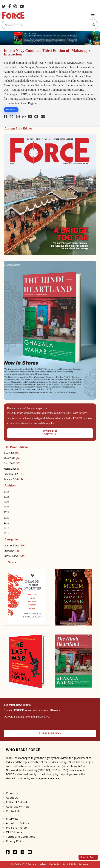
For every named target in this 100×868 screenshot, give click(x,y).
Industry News (15, 546)
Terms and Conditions (20, 837)
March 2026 (13, 469)
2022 (6, 507)
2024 (6, 497)
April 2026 (12, 464)
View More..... (11, 110)
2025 (6, 492)
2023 (6, 502)
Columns (12, 793)
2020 (6, 518)
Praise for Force (16, 828)
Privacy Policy (15, 841)
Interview (12, 551)
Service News (14, 556)
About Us (12, 798)
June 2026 (12, 453)
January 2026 (13, 479)
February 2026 (14, 474)
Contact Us (13, 811)
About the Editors (17, 823)
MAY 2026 (12, 458)
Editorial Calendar (18, 802)
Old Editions (14, 832)
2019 (6, 523)
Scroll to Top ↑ (88, 857)
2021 (6, 512)
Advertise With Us (18, 807)
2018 (6, 528)
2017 (6, 533)
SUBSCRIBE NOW (50, 733)
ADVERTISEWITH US (50, 433)
